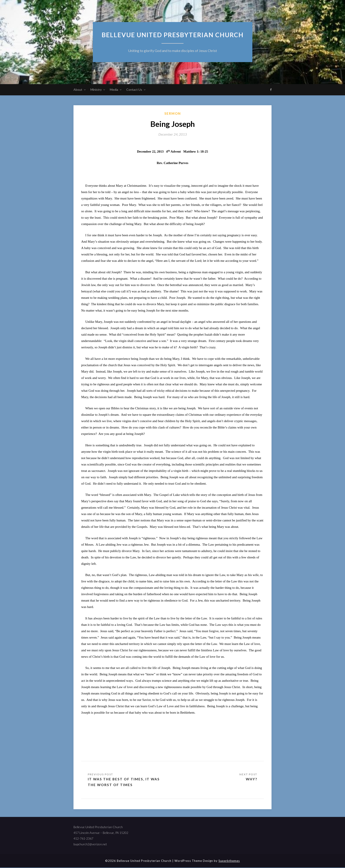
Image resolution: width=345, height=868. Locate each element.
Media (114, 90)
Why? (251, 779)
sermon (173, 113)
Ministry (96, 90)
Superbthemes (229, 861)
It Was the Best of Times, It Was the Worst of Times (125, 782)
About (78, 90)
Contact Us (134, 90)
